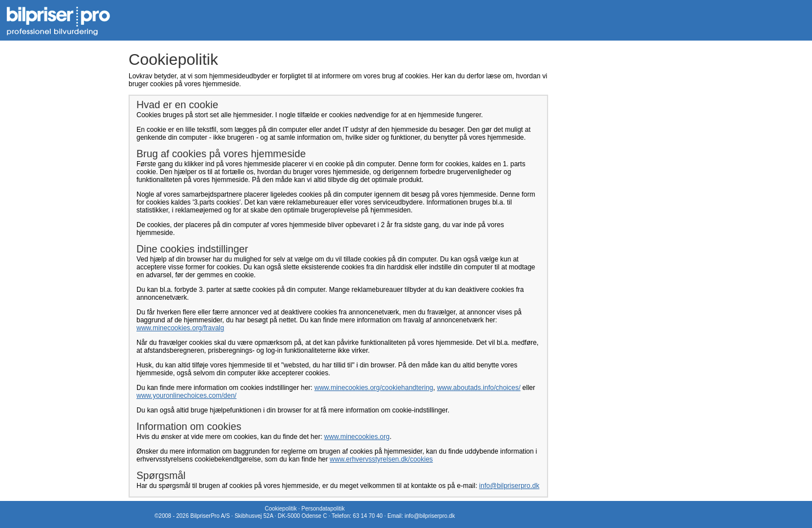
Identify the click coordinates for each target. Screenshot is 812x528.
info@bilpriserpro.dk (509, 486)
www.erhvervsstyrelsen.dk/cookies (381, 459)
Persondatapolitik (323, 509)
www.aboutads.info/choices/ (479, 388)
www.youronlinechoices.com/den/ (186, 396)
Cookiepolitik (281, 509)
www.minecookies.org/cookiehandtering (374, 388)
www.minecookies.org (357, 437)
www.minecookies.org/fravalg (180, 328)
